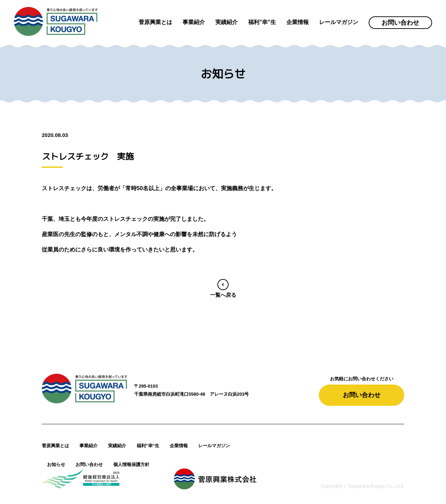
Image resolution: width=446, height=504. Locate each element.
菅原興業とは (55, 446)
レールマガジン (214, 446)
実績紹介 (117, 446)
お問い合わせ (400, 23)
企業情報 (179, 446)
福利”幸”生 (148, 446)
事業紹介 (89, 446)
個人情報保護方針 (131, 464)
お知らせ (56, 464)
